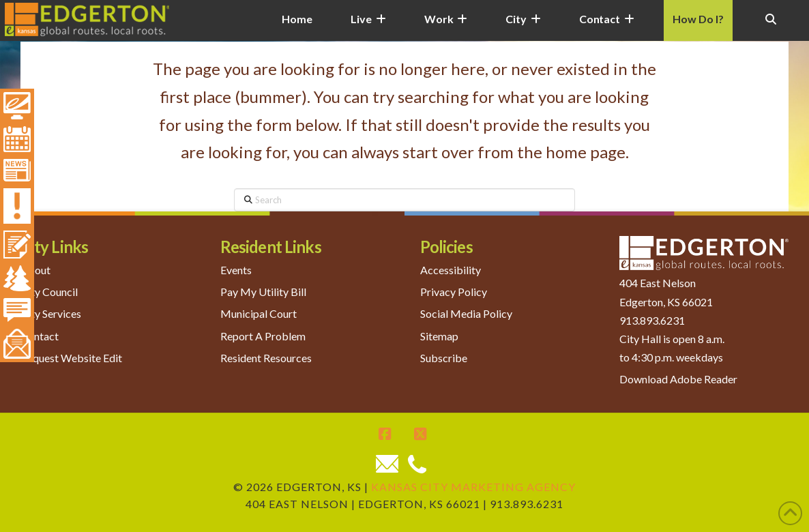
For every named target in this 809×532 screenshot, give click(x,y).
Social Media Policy (466, 313)
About (35, 270)
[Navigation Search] (771, 27)
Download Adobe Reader (678, 379)
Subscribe (444, 358)
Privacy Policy (454, 292)
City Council (49, 292)
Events (236, 270)
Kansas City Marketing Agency (473, 487)
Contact (40, 336)
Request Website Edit (71, 358)
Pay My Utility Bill (263, 292)
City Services (51, 313)
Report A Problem (263, 336)
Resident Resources (266, 358)
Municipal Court (259, 313)
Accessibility (451, 270)
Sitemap (439, 336)
